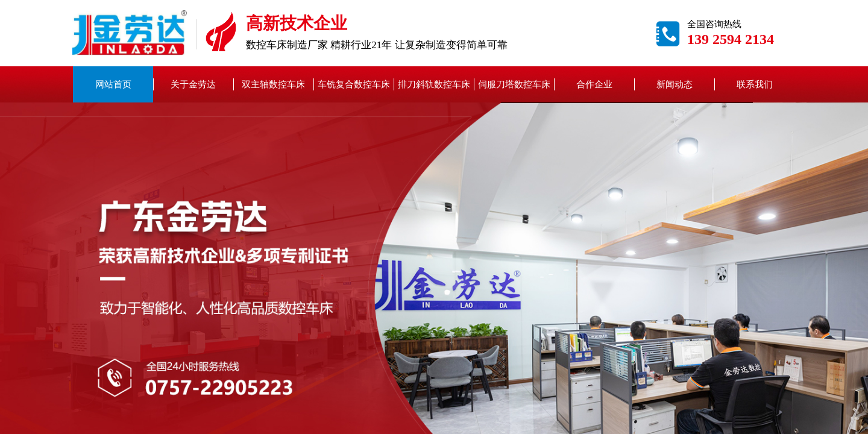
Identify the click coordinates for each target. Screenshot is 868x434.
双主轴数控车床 (273, 84)
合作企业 (594, 84)
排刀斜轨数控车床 (434, 84)
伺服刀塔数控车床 (514, 84)
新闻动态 (675, 84)
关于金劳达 (193, 84)
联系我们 (755, 84)
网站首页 (113, 84)
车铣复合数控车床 (354, 84)
